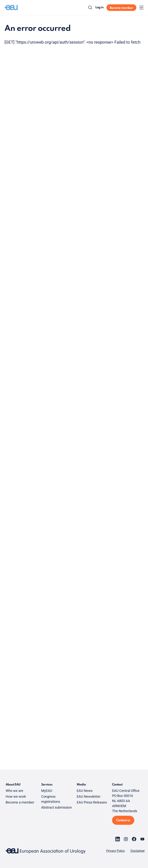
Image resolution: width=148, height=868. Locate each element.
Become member (121, 8)
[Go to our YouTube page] (142, 839)
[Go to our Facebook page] (134, 839)
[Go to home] (11, 8)
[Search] (90, 8)
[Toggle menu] (141, 8)
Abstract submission (57, 807)
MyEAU (47, 791)
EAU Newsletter (89, 796)
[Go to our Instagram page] (126, 839)
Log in (99, 7)
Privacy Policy (116, 851)
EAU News (85, 791)
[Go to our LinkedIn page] (118, 839)
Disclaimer (138, 851)
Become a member (20, 802)
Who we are (14, 791)
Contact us (123, 820)
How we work (16, 796)
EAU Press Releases (92, 802)
